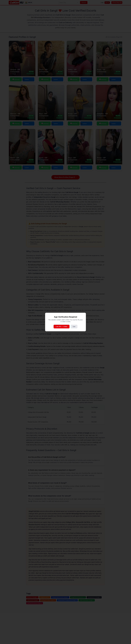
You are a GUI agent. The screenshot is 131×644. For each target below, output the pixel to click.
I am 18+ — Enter (62, 327)
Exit (74, 327)
